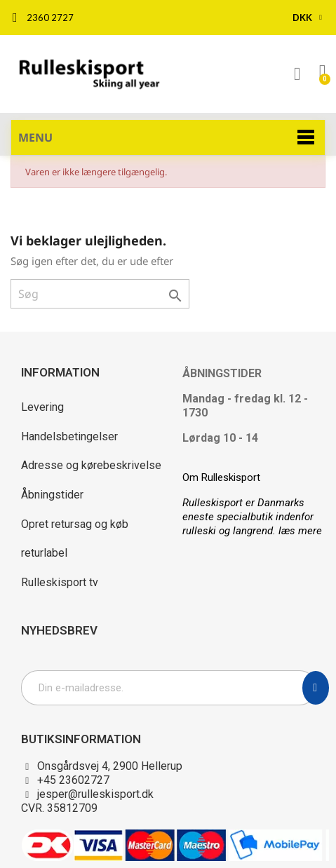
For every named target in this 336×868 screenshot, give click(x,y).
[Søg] (100, 294)
